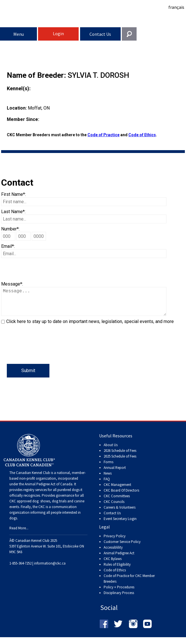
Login (58, 33)
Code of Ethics (142, 135)
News (108, 479)
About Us (111, 451)
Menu (19, 34)
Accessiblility (113, 553)
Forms (108, 468)
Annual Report (115, 473)
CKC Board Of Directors (121, 496)
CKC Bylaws (113, 564)
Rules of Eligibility (117, 570)
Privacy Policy (115, 542)
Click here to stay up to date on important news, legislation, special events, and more (90, 327)
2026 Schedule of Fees (120, 456)
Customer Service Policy (122, 547)
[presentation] (44, 353)
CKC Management (117, 490)
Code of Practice (104, 135)
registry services (35, 495)
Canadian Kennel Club (94, 18)
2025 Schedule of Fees (120, 462)
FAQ (107, 485)
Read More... (19, 534)
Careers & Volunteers (120, 513)
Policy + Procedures (119, 593)
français (176, 7)
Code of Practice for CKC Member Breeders (129, 584)
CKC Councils (114, 507)
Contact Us (100, 34)
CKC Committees (117, 502)
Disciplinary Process (119, 598)
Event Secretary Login (120, 524)
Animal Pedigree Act (119, 559)
